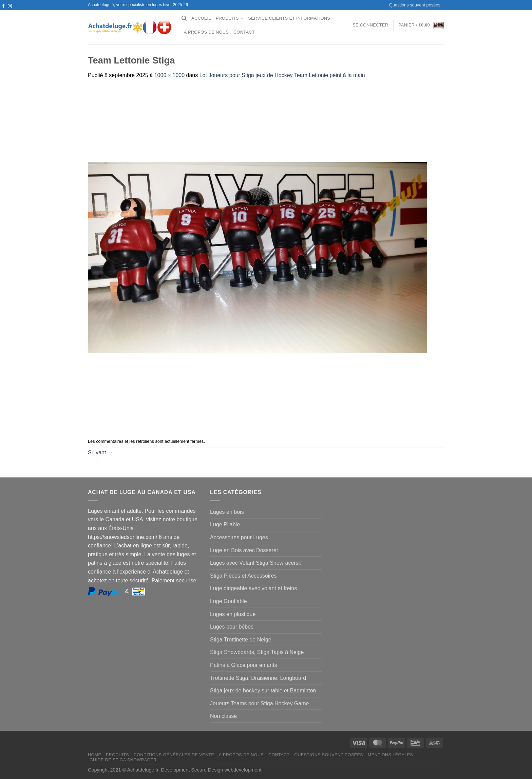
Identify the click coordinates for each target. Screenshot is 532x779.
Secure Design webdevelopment (226, 770)
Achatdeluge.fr (142, 770)
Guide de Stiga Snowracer (123, 760)
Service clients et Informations (289, 18)
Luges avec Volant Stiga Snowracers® (256, 563)
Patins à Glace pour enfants (243, 665)
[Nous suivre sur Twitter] (3, 13)
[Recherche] (184, 18)
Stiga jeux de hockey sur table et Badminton (263, 691)
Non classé (223, 716)
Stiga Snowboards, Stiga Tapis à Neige (257, 652)
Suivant (100, 452)
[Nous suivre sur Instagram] (10, 6)
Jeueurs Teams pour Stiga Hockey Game (259, 703)
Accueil (201, 18)
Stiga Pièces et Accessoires (243, 576)
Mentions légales (391, 755)
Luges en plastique (233, 614)
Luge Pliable (225, 524)
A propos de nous (206, 32)
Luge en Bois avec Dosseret (244, 550)
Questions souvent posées (415, 5)
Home (94, 755)
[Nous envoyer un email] (10, 13)
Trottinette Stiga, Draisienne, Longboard (258, 678)
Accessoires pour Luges (239, 537)
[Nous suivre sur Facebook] (3, 6)
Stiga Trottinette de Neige (241, 640)
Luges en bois (227, 512)
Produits (230, 19)
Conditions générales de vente (174, 755)
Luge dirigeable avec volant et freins (253, 588)
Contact (244, 32)
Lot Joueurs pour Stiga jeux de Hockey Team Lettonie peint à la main (282, 75)
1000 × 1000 (169, 75)
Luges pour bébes (232, 627)
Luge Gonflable (229, 601)
